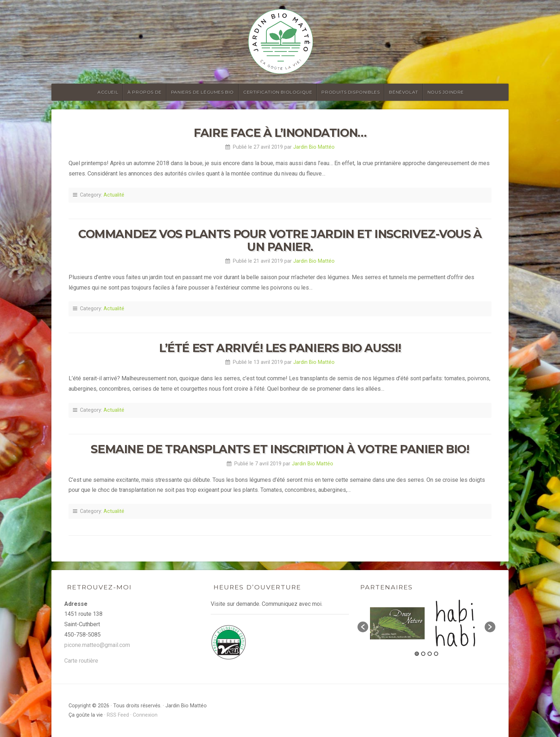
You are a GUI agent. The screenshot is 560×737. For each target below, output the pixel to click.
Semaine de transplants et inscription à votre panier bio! (280, 449)
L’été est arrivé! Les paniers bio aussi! (280, 348)
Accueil (108, 92)
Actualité (114, 195)
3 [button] (430, 654)
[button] (363, 627)
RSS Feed (118, 715)
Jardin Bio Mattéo (314, 147)
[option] (397, 623)
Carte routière (81, 661)
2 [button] (423, 654)
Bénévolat (403, 92)
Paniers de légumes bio (202, 92)
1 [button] (417, 654)
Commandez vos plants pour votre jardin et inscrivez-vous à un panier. (280, 240)
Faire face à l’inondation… (280, 133)
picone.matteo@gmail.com (97, 645)
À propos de (145, 92)
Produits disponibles (351, 92)
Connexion (145, 715)
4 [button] (436, 654)
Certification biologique (278, 92)
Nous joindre (446, 92)
